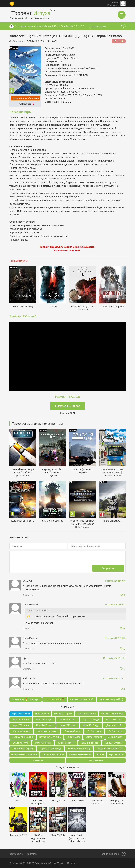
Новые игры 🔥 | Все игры (25, 699)
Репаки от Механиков (112, 714)
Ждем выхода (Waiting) (111, 699)
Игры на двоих (116, 754)
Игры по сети (42, 714)
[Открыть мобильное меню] (122, 15)
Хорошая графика (47, 731)
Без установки (96, 760)
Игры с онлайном (21, 714)
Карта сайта (16, 854)
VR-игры (100, 754)
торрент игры (25, 26)
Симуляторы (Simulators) (110, 749)
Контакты (32, 854)
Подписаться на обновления (25, 98)
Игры (38, 26)
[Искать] (122, 26)
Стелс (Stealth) (20, 743)
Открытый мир (72, 731)
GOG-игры (37, 760)
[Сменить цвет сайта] (12, 4)
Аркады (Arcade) (114, 743)
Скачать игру (67, 406)
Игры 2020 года (44, 725)
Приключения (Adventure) (24, 754)
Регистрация (113, 5)
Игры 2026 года (21, 720)
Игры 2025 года (44, 720)
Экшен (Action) (115, 737)
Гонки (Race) (73, 737)
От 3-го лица (115, 731)
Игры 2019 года (67, 725)
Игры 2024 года (67, 720)
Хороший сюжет (21, 731)
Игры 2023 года (91, 720)
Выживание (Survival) (79, 749)
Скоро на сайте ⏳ (55, 699)
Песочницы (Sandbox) (53, 754)
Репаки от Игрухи (63, 714)
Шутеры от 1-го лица (23, 737)
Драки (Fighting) (90, 743)
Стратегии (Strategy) (50, 749)
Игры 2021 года (21, 725)
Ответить (27, 595)
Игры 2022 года (114, 720)
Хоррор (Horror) (66, 743)
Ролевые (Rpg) (43, 743)
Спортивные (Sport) (23, 749)
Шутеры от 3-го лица (50, 737)
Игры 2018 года (91, 725)
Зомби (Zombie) (94, 737)
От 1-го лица (94, 731)
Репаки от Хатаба (87, 714)
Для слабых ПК (114, 725)
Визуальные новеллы (80, 754)
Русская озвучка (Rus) (82, 699)
